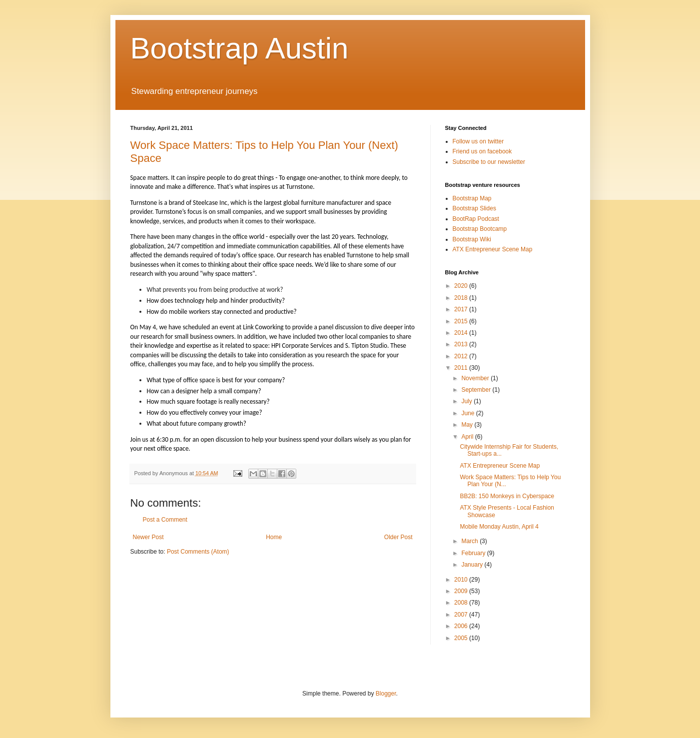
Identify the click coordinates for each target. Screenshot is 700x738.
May (468, 425)
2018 (462, 298)
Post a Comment (165, 520)
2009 (462, 591)
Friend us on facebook (482, 151)
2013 (462, 344)
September (477, 390)
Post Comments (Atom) (198, 552)
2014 (462, 333)
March (470, 541)
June (468, 413)
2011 (462, 368)
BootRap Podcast (476, 219)
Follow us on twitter (478, 141)
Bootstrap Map (472, 198)
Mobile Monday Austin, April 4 (499, 527)
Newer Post (148, 537)
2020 (462, 286)
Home (274, 537)
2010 (462, 580)
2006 (462, 626)
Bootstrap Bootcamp (480, 229)
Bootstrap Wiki (472, 239)
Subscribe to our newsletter (489, 162)
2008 (462, 603)
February (474, 553)
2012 (462, 356)
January (473, 565)
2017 (462, 309)
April (468, 437)
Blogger (386, 694)
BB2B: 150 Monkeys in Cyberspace (507, 496)
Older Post (398, 537)
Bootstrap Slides (474, 208)
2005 (462, 638)
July (467, 401)
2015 (462, 321)
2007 (462, 615)
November (476, 378)
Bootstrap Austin (240, 48)
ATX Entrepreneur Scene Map (493, 249)
